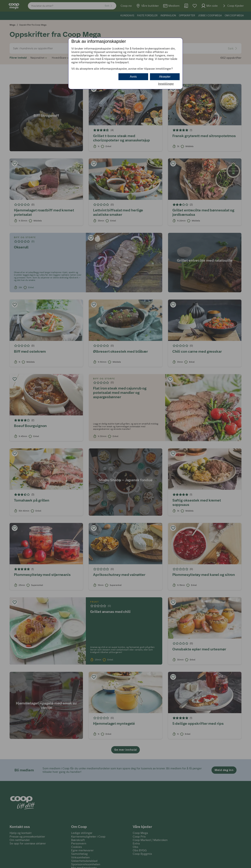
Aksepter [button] (165, 77)
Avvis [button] (133, 77)
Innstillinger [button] (166, 84)
